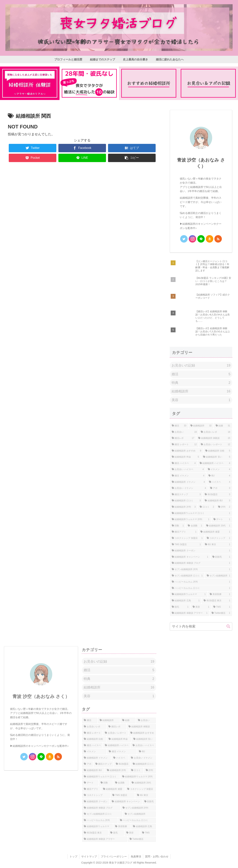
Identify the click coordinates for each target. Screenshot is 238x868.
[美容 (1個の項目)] (201, 607)
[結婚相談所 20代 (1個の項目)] (218, 526)
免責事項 (136, 856)
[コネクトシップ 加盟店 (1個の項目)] (187, 538)
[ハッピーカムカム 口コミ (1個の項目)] (201, 588)
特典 (201, 383)
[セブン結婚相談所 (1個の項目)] (218, 576)
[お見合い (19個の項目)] (184, 432)
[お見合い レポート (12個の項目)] (216, 445)
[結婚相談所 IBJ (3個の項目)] (217, 501)
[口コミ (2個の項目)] (207, 507)
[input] (201, 626)
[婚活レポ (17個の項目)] (183, 438)
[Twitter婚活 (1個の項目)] (221, 613)
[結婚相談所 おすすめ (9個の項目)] (186, 451)
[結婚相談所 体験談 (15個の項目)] (214, 438)
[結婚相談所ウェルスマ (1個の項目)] (189, 594)
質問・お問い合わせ (157, 856)
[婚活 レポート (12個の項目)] (184, 445)
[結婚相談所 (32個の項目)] (201, 426)
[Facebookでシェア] (82, 148)
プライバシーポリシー (114, 856)
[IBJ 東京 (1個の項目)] (218, 545)
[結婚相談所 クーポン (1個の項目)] (201, 551)
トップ (73, 856)
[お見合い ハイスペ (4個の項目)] (188, 470)
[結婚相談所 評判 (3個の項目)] (184, 507)
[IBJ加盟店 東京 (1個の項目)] (217, 601)
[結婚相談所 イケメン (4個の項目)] (188, 482)
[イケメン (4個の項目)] (219, 470)
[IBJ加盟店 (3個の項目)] (217, 495)
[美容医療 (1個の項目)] (220, 594)
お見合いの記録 (201, 365)
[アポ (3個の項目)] (220, 488)
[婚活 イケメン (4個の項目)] (188, 476)
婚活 (201, 374)
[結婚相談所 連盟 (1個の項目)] (215, 532)
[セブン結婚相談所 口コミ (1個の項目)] (187, 576)
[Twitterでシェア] (33, 148)
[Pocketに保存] (33, 158)
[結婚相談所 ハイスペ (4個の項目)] (215, 463)
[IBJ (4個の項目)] (219, 476)
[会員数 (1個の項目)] (195, 526)
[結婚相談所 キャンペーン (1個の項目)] (190, 557)
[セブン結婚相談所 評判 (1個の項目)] (201, 569)
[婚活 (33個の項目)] (179, 426)
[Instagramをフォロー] (192, 239)
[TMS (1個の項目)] (222, 607)
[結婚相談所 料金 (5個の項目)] (185, 457)
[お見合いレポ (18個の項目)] (216, 432)
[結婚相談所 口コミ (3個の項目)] (186, 501)
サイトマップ (89, 856)
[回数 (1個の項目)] (178, 526)
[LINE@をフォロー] (201, 239)
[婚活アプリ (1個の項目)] (184, 532)
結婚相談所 (201, 391)
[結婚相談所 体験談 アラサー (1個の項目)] (190, 613)
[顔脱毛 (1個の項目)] (221, 557)
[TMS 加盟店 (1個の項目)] (186, 545)
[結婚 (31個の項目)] (223, 426)
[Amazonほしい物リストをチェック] (210, 239)
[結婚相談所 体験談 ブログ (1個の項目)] (201, 563)
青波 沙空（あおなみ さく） (41, 696)
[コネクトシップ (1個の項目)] (218, 538)
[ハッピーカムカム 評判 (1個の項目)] (201, 582)
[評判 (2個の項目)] (224, 507)
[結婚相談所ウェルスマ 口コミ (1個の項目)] (201, 513)
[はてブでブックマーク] (132, 148)
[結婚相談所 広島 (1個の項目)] (186, 601)
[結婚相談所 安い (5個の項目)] (217, 457)
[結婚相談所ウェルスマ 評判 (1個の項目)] (191, 519)
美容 (201, 400)
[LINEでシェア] (82, 158)
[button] (132, 158)
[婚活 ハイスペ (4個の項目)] (184, 463)
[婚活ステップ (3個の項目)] (186, 495)
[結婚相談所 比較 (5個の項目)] (218, 451)
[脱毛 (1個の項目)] (180, 607)
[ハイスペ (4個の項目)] (220, 482)
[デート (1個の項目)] (222, 519)
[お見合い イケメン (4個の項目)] (189, 488)
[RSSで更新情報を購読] (218, 239)
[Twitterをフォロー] (184, 239)
